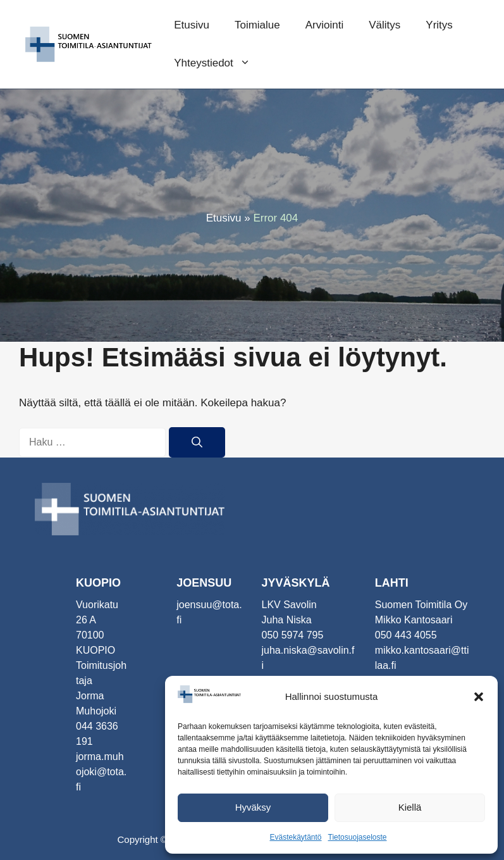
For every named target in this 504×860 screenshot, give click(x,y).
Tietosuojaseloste (358, 837)
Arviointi (324, 25)
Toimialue (257, 25)
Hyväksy (253, 807)
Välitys (384, 25)
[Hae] (197, 442)
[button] (479, 697)
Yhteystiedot (218, 63)
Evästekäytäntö (295, 837)
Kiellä (410, 807)
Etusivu (192, 25)
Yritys (439, 25)
